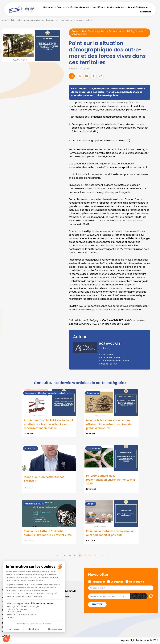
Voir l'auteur (107, 354)
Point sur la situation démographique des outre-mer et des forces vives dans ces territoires (52, 20)
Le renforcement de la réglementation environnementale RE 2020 (111, 480)
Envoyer (97, 605)
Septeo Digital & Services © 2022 (139, 641)
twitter (154, 310)
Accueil (6, 20)
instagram (154, 328)
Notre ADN (48, 7)
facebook (154, 304)
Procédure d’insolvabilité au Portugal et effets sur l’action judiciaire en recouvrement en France (48, 424)
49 (80, 556)
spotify (154, 334)
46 (65, 556)
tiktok (154, 340)
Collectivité (136, 582)
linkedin (154, 316)
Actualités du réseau (138, 7)
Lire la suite (49, 523)
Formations (146, 12)
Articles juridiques (115, 7)
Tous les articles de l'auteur (115, 361)
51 (90, 556)
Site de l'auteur (109, 364)
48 (75, 556)
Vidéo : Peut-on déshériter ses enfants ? (44, 479)
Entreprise (117, 582)
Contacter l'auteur (111, 358)
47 (70, 556)
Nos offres (98, 7)
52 (95, 556)
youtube (154, 322)
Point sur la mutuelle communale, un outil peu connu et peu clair (110, 534)
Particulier (98, 582)
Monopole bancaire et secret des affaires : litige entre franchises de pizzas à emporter (109, 424)
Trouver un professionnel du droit (73, 7)
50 (85, 556)
